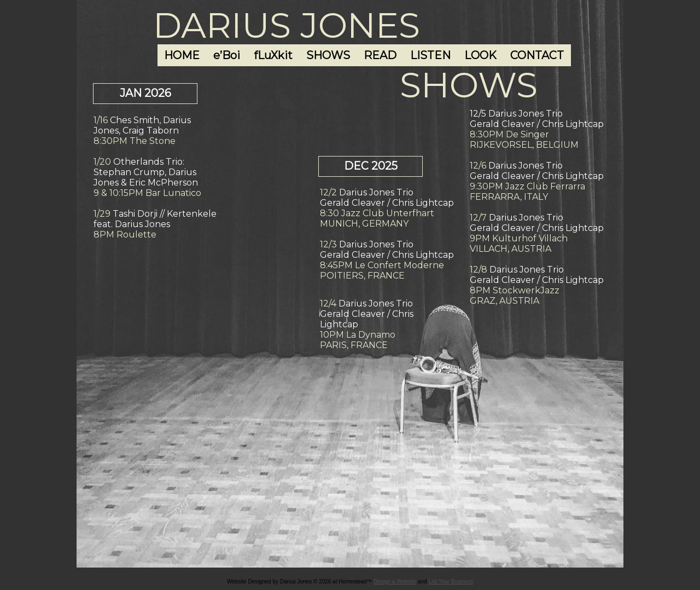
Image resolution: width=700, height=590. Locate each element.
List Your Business (451, 582)
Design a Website (395, 582)
